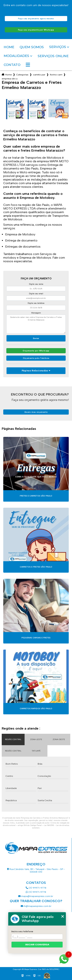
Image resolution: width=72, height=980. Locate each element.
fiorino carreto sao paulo (56, 75)
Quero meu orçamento (36, 412)
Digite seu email (36, 294)
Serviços (58, 47)
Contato (12, 65)
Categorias (22, 75)
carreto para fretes (39, 75)
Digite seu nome (36, 284)
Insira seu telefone (22, 931)
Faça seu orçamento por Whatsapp (36, 30)
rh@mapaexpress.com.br (36, 906)
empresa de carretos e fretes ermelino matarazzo (10, 79)
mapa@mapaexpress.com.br (36, 896)
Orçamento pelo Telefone (36, 358)
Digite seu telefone (36, 303)
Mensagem (36, 313)
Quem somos (32, 47)
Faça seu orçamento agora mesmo (36, 19)
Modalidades (16, 56)
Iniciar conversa (37, 945)
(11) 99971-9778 (36, 888)
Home (9, 47)
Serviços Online (53, 56)
